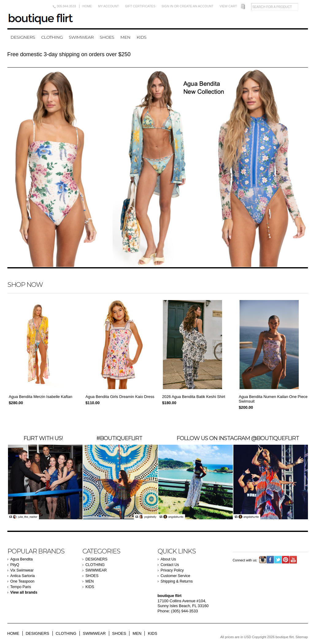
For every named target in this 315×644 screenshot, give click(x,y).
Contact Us (170, 565)
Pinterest (286, 560)
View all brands (24, 592)
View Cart (228, 6)
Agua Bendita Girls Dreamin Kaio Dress (120, 397)
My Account (109, 6)
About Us (168, 559)
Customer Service (176, 576)
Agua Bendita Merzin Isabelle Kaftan (41, 397)
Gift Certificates (140, 6)
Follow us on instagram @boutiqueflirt (238, 438)
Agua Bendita (22, 559)
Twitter (278, 560)
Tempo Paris (21, 587)
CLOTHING (52, 37)
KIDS (141, 37)
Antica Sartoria (23, 576)
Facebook (270, 560)
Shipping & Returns (177, 581)
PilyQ (15, 565)
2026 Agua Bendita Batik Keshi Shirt (194, 397)
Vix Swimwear (22, 570)
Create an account (197, 6)
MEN (125, 37)
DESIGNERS (23, 37)
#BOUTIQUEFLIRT (119, 438)
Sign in (167, 6)
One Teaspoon (23, 581)
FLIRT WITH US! (43, 438)
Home (87, 6)
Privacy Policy (172, 570)
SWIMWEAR (81, 37)
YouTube (293, 560)
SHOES (107, 37)
